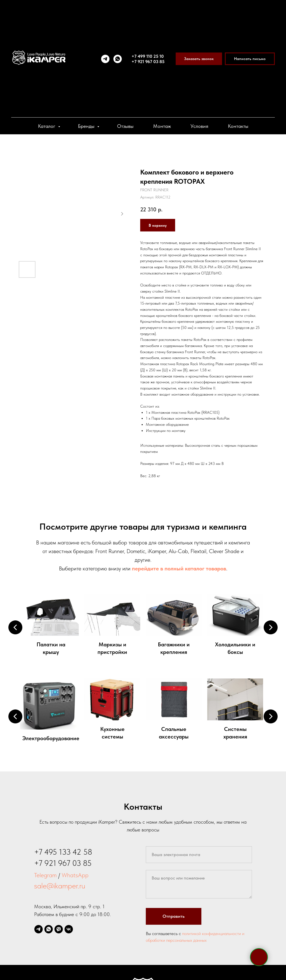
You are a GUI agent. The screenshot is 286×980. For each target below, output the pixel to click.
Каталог (47, 126)
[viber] (59, 929)
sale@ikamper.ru (60, 886)
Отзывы (125, 126)
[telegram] (105, 59)
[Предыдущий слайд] (15, 627)
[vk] (69, 929)
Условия (199, 126)
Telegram (45, 875)
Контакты (238, 126)
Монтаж (162, 126)
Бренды (87, 126)
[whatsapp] (118, 59)
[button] (199, 59)
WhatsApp (75, 875)
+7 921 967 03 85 (148, 62)
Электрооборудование (51, 738)
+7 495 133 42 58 (63, 852)
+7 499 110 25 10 (148, 56)
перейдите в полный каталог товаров (179, 568)
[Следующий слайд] (271, 627)
